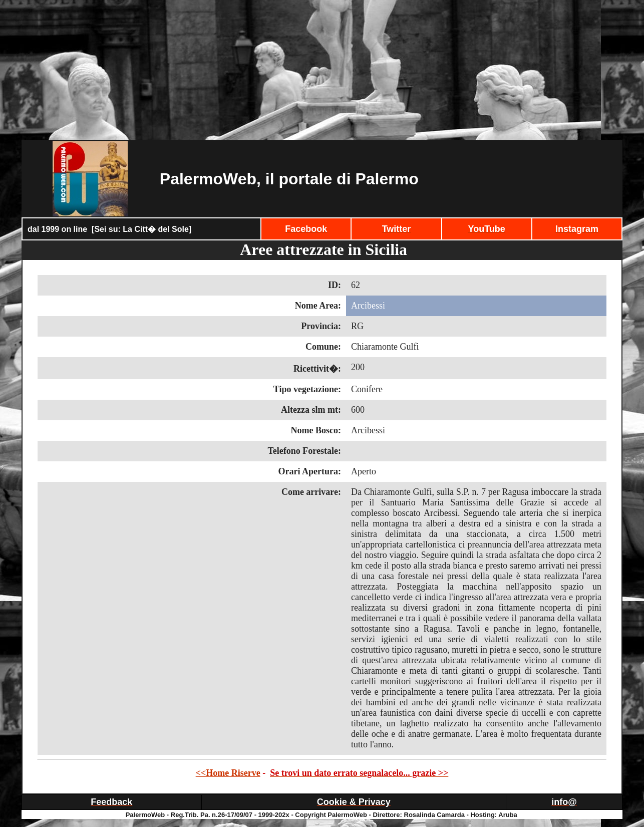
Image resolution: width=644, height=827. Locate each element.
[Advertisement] (322, 70)
